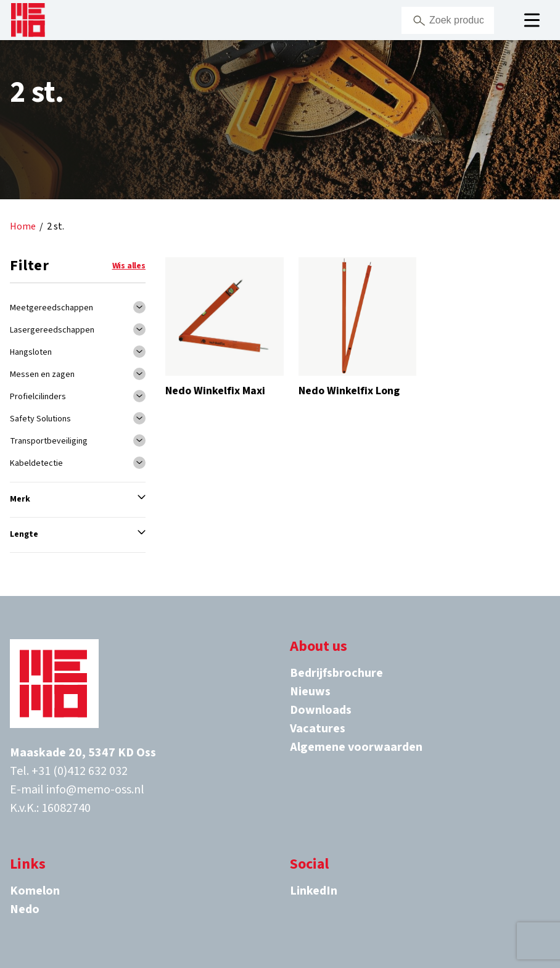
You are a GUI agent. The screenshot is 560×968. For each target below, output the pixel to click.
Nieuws (310, 692)
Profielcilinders (38, 397)
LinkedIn (314, 891)
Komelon (35, 891)
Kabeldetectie (36, 463)
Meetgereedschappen (51, 308)
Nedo (25, 909)
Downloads (321, 710)
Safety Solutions (40, 419)
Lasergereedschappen (52, 330)
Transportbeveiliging (49, 441)
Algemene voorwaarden (356, 747)
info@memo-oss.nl (95, 790)
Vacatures (318, 729)
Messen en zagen (42, 374)
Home (23, 227)
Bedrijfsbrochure (336, 673)
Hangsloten (31, 352)
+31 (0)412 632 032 (80, 771)
